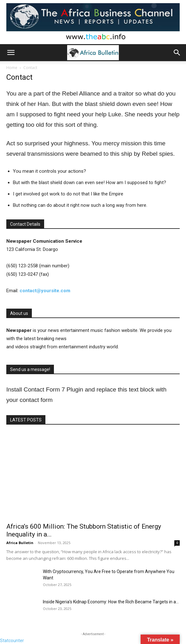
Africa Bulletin (20, 543)
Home (12, 68)
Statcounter (12, 641)
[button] (11, 53)
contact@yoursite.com (45, 291)
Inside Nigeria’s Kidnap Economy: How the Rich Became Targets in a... (111, 602)
